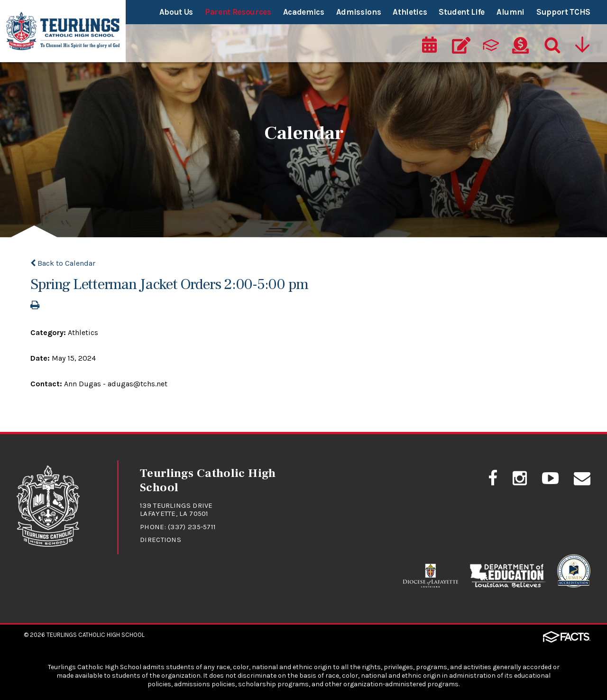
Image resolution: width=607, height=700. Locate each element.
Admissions (359, 12)
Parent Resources (238, 12)
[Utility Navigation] (582, 46)
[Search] (550, 46)
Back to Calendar (63, 263)
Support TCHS (563, 12)
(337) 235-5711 (192, 527)
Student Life (462, 12)
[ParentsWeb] (491, 46)
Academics (304, 12)
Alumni (510, 12)
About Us (176, 12)
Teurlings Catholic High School (96, 635)
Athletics (410, 12)
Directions (161, 540)
